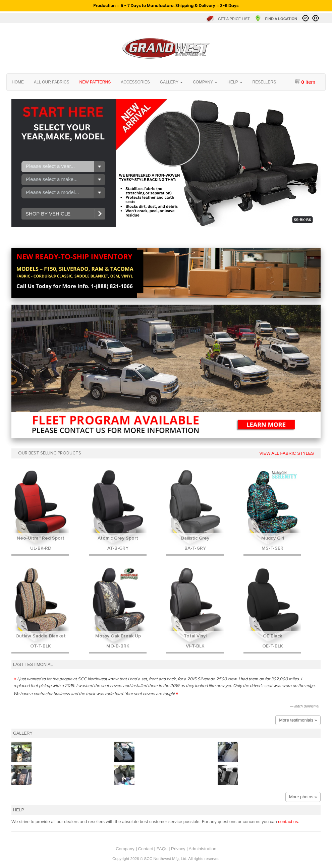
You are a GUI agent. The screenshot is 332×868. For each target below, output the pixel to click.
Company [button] (205, 82)
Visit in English (306, 18)
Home (166, 48)
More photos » (303, 797)
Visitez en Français (316, 18)
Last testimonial (33, 665)
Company (125, 849)
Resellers (264, 82)
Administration (203, 849)
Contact (145, 849)
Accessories (135, 82)
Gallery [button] (171, 82)
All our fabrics (52, 82)
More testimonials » (298, 720)
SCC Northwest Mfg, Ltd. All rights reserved (182, 858)
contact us (288, 822)
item (305, 82)
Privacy (178, 849)
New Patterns (95, 82)
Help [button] (235, 82)
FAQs (162, 849)
